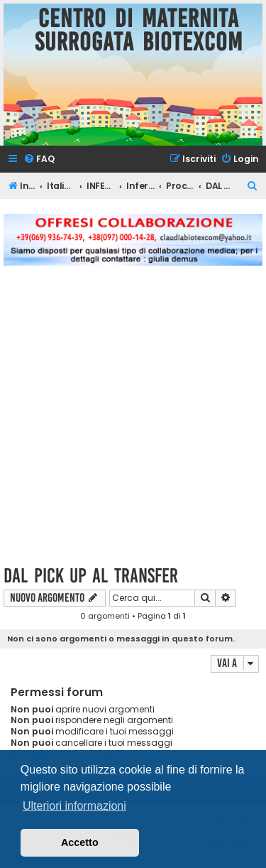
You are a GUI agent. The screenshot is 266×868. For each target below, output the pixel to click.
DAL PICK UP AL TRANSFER (91, 576)
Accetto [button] (80, 842)
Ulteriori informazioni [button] (74, 806)
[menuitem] (39, 159)
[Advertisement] (133, 424)
